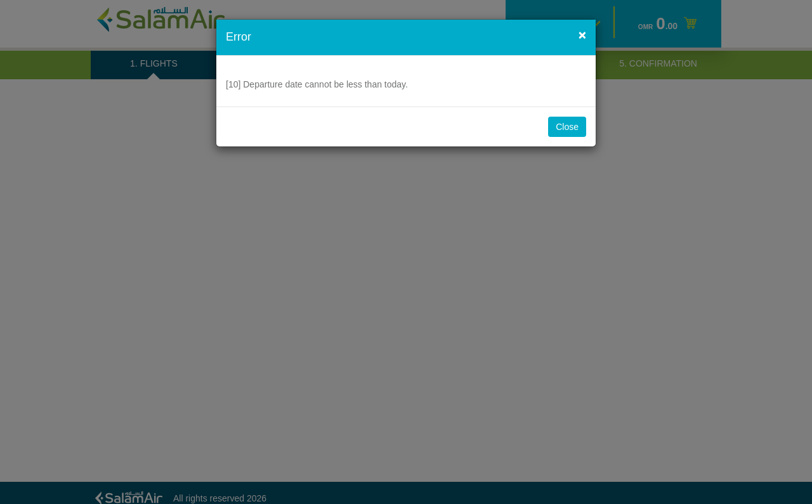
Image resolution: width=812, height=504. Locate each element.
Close (567, 127)
